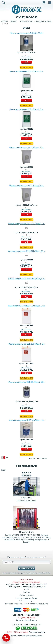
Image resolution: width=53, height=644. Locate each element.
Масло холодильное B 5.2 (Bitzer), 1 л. (26, 71)
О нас (26, 589)
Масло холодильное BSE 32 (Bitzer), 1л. (26, 420)
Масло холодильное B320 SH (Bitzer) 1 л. (26, 224)
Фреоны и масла (26, 21)
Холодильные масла (44, 21)
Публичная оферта (27, 601)
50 (43, 458)
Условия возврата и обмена (27, 598)
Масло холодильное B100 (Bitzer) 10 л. (26, 147)
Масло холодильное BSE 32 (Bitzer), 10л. (26, 382)
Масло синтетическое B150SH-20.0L (26, 33)
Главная (4, 21)
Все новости (27, 475)
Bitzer (3, 470)
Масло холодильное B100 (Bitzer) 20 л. (26, 186)
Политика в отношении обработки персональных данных (26, 604)
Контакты (26, 592)
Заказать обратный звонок (27, 620)
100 (45, 458)
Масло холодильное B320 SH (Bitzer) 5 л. (26, 279)
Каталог (14, 21)
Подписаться (27, 568)
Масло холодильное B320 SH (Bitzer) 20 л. (26, 251)
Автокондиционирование (26, 501)
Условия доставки (26, 595)
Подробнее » (26, 57)
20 (41, 458)
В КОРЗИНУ (26, 62)
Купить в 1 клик (26, 67)
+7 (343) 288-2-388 (26, 17)
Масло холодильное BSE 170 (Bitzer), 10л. (26, 306)
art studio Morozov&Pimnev (33, 636)
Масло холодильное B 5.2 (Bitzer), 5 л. (26, 109)
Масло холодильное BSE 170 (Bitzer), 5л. (26, 344)
